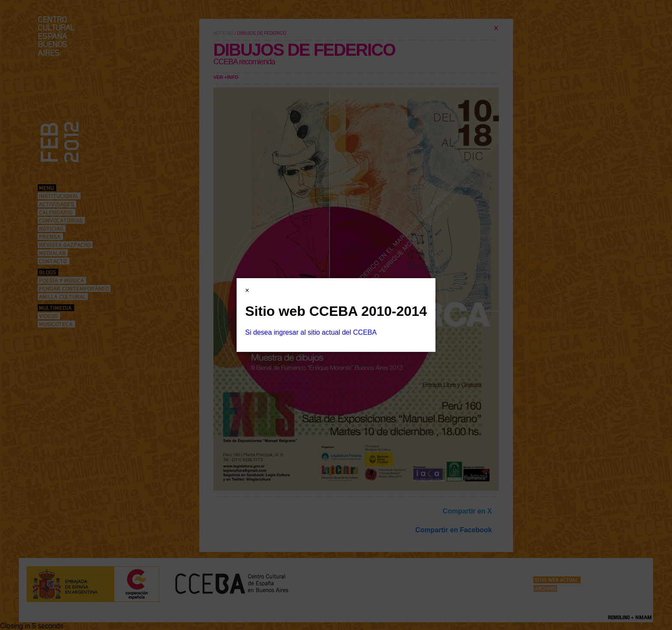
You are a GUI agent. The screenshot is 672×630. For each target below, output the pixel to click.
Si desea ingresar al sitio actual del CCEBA (311, 332)
